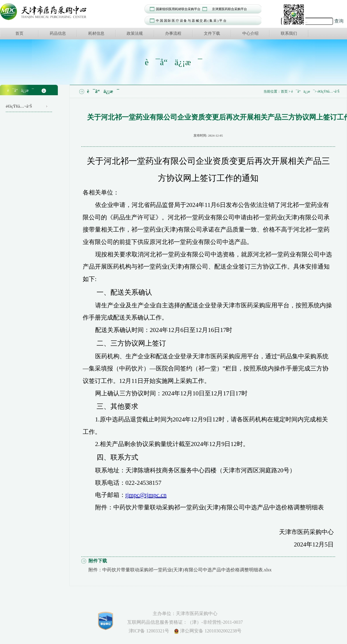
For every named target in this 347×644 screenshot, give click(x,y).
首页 (19, 33)
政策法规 (135, 33)
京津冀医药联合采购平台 (229, 9)
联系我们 (289, 33)
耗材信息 (96, 33)
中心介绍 (250, 33)
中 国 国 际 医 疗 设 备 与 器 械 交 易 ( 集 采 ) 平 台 (191, 21)
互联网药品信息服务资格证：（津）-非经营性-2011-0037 (185, 622)
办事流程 (173, 33)
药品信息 (58, 33)
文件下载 (212, 33)
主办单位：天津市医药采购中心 (185, 613)
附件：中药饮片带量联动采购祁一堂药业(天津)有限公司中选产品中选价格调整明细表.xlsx (180, 570)
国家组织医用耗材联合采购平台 (178, 9)
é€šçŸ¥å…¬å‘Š (19, 106)
